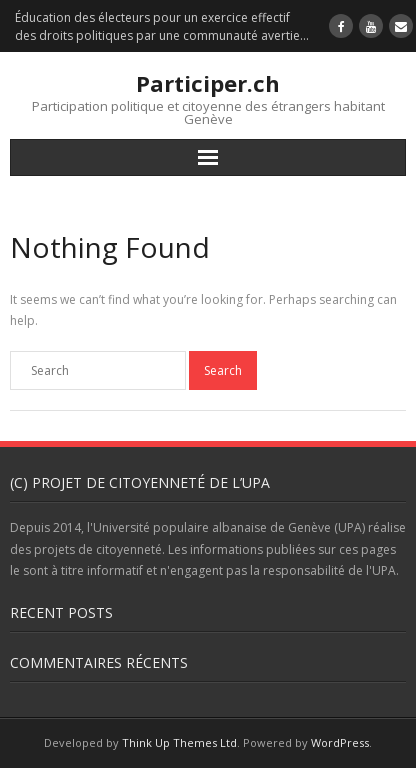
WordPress (340, 742)
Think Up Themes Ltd (179, 742)
